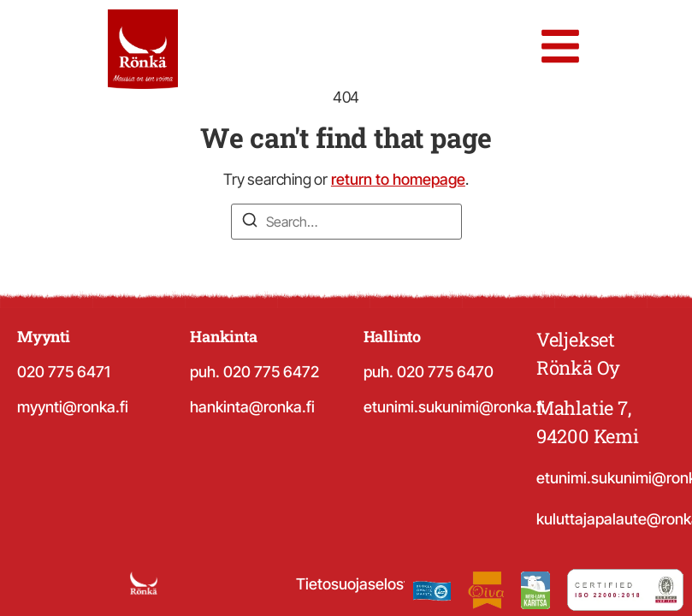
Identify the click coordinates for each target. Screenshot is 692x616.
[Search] (250, 222)
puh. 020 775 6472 (254, 372)
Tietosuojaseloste (357, 584)
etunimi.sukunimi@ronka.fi (454, 407)
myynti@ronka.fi (73, 407)
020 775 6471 (64, 372)
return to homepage (398, 179)
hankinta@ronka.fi (252, 407)
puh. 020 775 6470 (429, 372)
